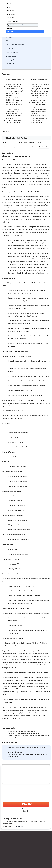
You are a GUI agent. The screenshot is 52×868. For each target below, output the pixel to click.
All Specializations (13, 21)
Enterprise (10, 11)
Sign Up (10, 31)
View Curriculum (44, 147)
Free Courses (11, 14)
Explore (25, 4)
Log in (10, 29)
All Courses (11, 18)
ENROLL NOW (26, 804)
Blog (9, 7)
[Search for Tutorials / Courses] (22, 25)
